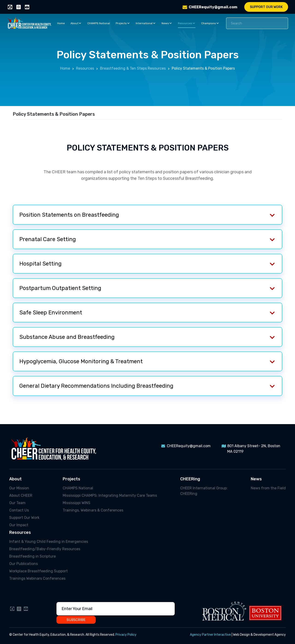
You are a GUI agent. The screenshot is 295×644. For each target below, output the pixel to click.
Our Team (17, 503)
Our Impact (19, 525)
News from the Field (268, 488)
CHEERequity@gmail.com (213, 7)
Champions (210, 23)
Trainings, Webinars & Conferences (93, 510)
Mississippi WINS (77, 503)
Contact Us (19, 510)
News (167, 23)
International (146, 23)
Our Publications (24, 564)
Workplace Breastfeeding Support (38, 571)
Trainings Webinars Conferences (37, 578)
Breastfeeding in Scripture (32, 556)
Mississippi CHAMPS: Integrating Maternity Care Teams (110, 495)
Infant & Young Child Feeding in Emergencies (49, 542)
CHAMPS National (99, 23)
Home (61, 23)
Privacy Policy (126, 635)
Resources (187, 23)
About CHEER (21, 495)
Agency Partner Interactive (210, 635)
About (76, 23)
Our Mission (19, 488)
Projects (123, 23)
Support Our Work (266, 7)
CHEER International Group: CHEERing (204, 491)
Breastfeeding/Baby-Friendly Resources (45, 549)
